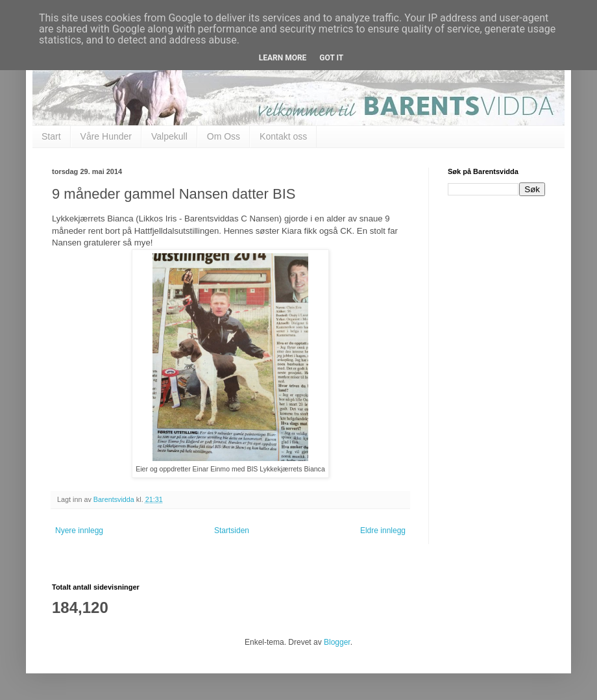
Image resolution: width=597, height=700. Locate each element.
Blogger (337, 642)
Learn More (283, 58)
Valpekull (169, 136)
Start (51, 136)
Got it (331, 58)
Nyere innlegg (79, 531)
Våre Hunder (106, 136)
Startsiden (232, 531)
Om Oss (224, 136)
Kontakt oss (283, 136)
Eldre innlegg (383, 531)
